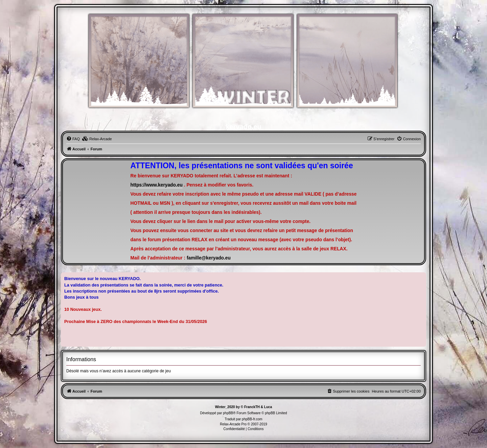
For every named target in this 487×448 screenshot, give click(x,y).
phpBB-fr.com (252, 419)
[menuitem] (73, 139)
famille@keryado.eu (209, 258)
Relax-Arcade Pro (233, 424)
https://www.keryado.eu (157, 185)
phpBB (228, 413)
